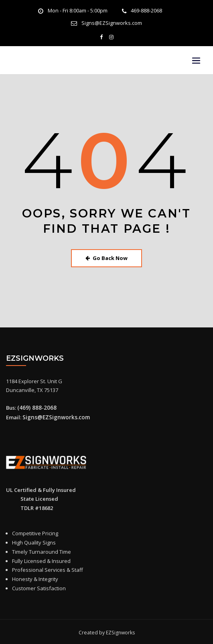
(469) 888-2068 (35, 406)
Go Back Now (106, 257)
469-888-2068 (146, 11)
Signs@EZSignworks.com (112, 23)
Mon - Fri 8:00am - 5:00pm (78, 11)
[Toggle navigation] (196, 60)
